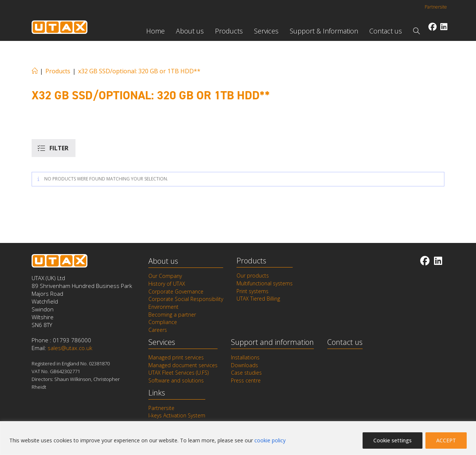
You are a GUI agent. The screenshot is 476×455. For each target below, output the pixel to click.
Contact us (345, 341)
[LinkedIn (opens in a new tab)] (444, 27)
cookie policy (270, 440)
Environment (163, 307)
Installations (245, 357)
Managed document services (183, 364)
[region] (238, 438)
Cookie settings (393, 440)
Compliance (163, 322)
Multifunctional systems (265, 283)
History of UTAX (167, 284)
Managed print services (176, 357)
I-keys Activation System (177, 414)
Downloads (245, 364)
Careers (158, 329)
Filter (59, 148)
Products (251, 261)
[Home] (35, 71)
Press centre (246, 379)
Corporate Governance (176, 291)
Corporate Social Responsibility (186, 299)
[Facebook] (425, 261)
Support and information (272, 341)
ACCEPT (446, 440)
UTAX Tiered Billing (258, 299)
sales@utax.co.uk (70, 348)
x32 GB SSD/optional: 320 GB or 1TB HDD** (139, 71)
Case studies (246, 372)
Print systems (253, 291)
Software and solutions (176, 379)
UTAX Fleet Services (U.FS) (178, 372)
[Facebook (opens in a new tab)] (432, 27)
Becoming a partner (172, 314)
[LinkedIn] (438, 261)
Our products (253, 276)
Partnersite (436, 7)
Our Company (165, 276)
